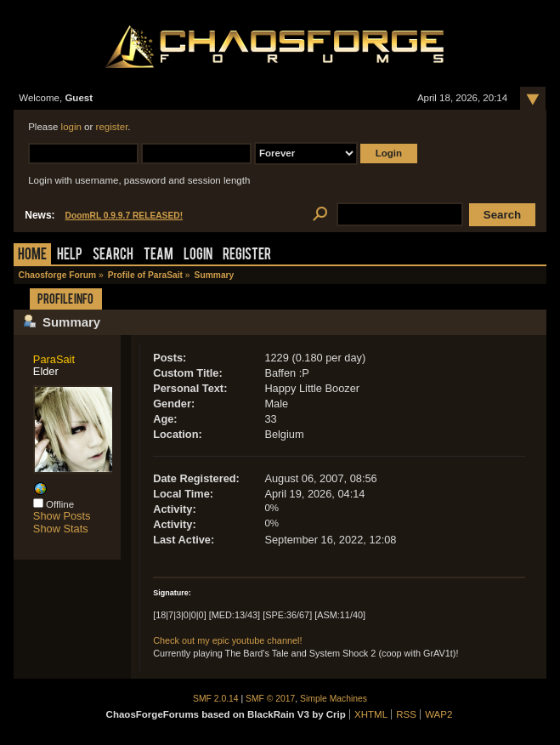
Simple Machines (334, 699)
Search (113, 256)
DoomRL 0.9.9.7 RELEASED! (124, 216)
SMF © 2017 (270, 699)
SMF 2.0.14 (216, 699)
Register (247, 256)
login (71, 127)
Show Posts (62, 516)
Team (158, 256)
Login (198, 256)
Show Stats (61, 529)
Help (70, 256)
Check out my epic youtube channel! (227, 640)
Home (32, 256)
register (112, 127)
